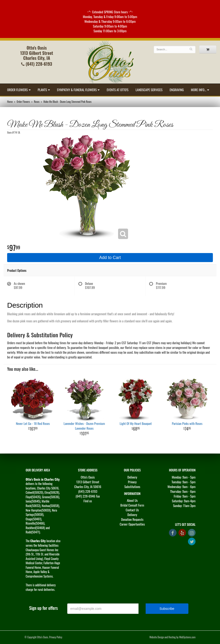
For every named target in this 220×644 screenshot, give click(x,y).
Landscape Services (149, 90)
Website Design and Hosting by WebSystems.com (172, 637)
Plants (42, 90)
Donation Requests (132, 519)
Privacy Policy (56, 637)
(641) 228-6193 (37, 64)
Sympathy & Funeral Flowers (77, 90)
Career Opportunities (132, 524)
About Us (132, 500)
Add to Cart (110, 258)
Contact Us (132, 510)
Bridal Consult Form (132, 505)
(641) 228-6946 (85, 496)
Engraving (177, 90)
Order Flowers (17, 90)
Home (10, 102)
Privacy (132, 482)
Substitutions (132, 487)
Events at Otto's (118, 90)
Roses (37, 102)
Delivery (132, 477)
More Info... (199, 90)
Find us (88, 501)
